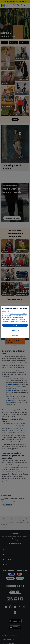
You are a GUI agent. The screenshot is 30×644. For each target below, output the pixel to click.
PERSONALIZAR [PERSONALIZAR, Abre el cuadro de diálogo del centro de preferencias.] (15, 330)
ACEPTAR (15, 325)
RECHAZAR (15, 335)
